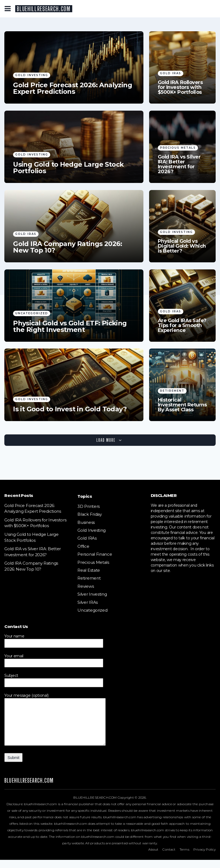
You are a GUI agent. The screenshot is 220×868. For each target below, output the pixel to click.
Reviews (86, 586)
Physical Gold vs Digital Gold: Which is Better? (182, 246)
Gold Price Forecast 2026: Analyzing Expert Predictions (73, 88)
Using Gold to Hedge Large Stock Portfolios (68, 168)
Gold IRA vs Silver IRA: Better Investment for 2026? (179, 164)
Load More (109, 440)
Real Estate (89, 570)
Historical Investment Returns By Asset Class (182, 405)
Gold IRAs (171, 73)
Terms (184, 858)
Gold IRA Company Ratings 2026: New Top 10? (67, 247)
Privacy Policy (205, 858)
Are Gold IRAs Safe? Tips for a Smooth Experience (182, 325)
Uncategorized (32, 313)
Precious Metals (178, 148)
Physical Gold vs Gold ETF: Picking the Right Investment (70, 326)
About (153, 858)
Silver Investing (92, 594)
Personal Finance (95, 554)
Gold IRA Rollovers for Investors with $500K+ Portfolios (180, 87)
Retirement (172, 391)
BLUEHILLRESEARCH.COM (44, 9)
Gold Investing (32, 75)
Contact (169, 858)
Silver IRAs (88, 602)
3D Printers (89, 506)
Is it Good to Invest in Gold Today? (70, 409)
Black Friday (89, 514)
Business (86, 522)
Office (83, 546)
